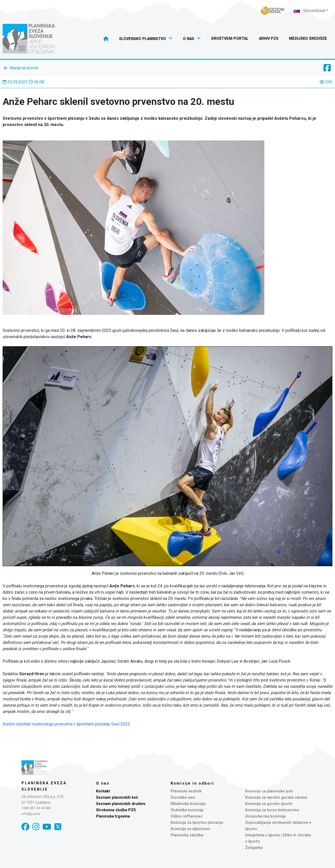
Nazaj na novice (24, 68)
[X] (58, 827)
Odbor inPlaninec (187, 816)
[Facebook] (25, 827)
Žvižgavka (254, 848)
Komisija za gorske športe (269, 804)
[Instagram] (36, 827)
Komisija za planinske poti (269, 791)
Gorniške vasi (183, 798)
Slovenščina (309, 11)
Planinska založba (187, 835)
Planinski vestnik (186, 791)
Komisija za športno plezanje (197, 823)
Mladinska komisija (188, 804)
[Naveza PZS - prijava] (272, 11)
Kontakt (103, 791)
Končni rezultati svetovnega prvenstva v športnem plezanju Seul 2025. (67, 724)
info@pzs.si (31, 814)
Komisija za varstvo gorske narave (276, 798)
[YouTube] (47, 827)
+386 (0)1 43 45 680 (36, 808)
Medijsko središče (308, 39)
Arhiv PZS (269, 39)
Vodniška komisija (187, 810)
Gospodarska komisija (265, 816)
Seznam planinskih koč (117, 798)
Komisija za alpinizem (190, 829)
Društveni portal (230, 39)
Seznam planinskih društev (121, 804)
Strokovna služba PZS (116, 810)
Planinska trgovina (113, 816)
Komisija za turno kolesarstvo (272, 810)
